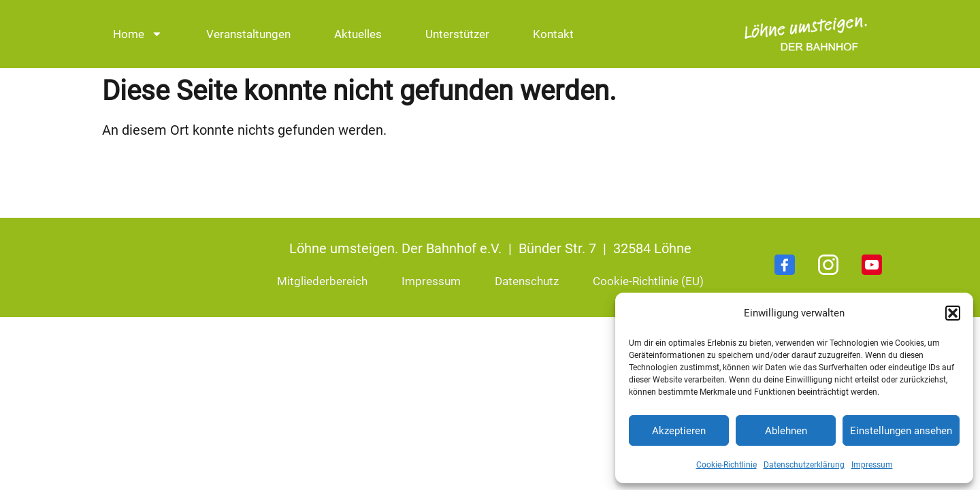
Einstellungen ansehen (901, 431)
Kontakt (553, 34)
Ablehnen (786, 431)
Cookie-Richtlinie (726, 465)
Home (138, 34)
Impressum (872, 465)
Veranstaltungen (248, 34)
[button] (953, 313)
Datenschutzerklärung (804, 465)
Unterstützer (457, 34)
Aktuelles (358, 34)
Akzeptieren (679, 431)
